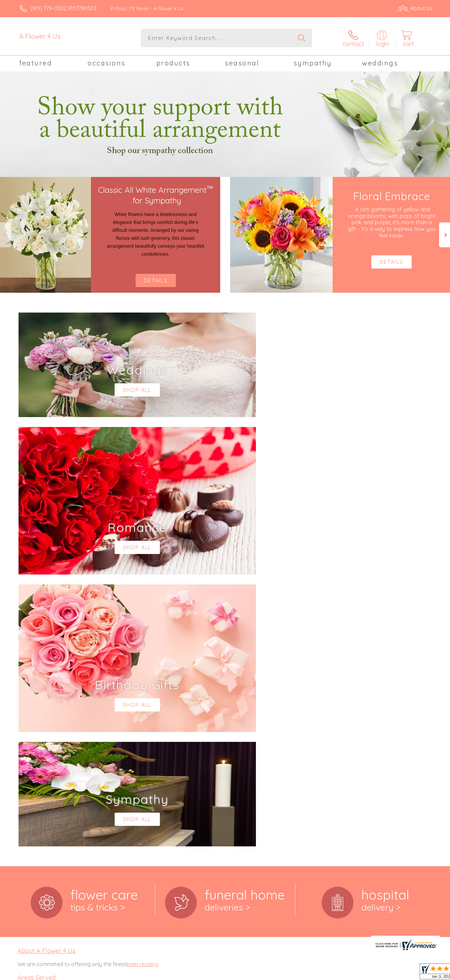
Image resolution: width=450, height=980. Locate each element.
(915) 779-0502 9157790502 (63, 8)
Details (156, 280)
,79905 (40, 773)
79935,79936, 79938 (40, 813)
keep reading (142, 692)
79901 (24, 755)
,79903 (55, 755)
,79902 (39, 755)
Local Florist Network (374, 973)
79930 (25, 806)
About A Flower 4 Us (46, 679)
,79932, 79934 (48, 806)
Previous (5, 235)
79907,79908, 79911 (40, 780)
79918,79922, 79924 (40, 793)
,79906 (56, 773)
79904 (25, 773)
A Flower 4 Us (40, 36)
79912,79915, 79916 (39, 787)
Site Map (415, 973)
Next (445, 235)
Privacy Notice (327, 973)
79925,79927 (32, 800)
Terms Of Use (288, 973)
